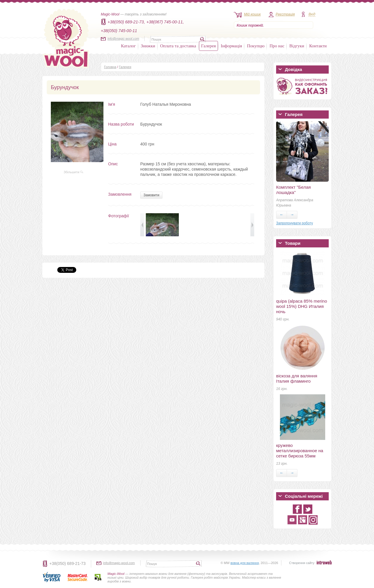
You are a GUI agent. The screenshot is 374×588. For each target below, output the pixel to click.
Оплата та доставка (178, 46)
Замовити (151, 195)
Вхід (312, 14)
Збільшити (74, 172)
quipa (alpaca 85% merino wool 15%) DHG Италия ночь (302, 306)
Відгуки (297, 46)
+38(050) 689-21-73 (67, 563)
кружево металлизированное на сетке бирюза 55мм (300, 451)
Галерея (208, 46)
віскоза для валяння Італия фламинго (297, 378)
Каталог (128, 46)
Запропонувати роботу (295, 223)
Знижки (148, 46)
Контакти (318, 46)
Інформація (232, 46)
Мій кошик (252, 14)
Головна (110, 67)
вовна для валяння (245, 563)
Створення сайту (302, 563)
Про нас (277, 46)
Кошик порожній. (250, 25)
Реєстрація (285, 14)
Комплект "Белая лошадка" (294, 190)
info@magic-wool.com (123, 39)
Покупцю (256, 46)
